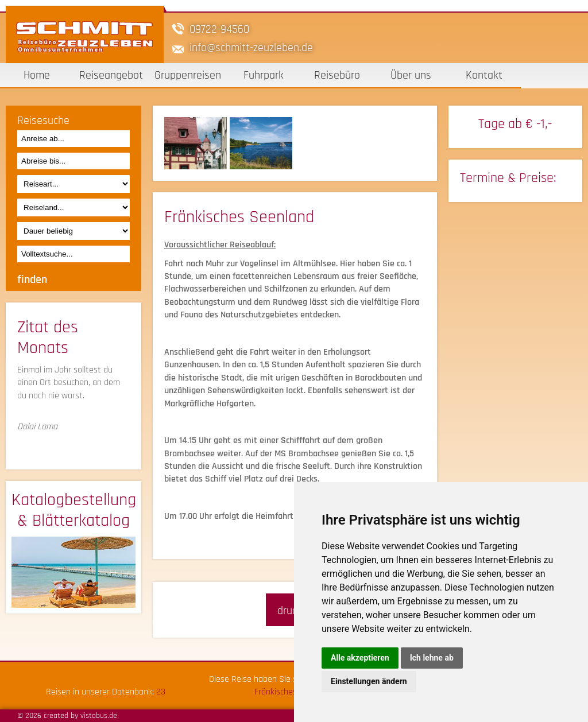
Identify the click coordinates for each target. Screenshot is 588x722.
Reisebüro (337, 75)
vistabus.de (99, 716)
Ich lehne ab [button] (432, 658)
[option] (197, 143)
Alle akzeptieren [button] (360, 658)
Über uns (411, 75)
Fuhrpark (264, 75)
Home (37, 75)
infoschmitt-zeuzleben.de (251, 48)
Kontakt (484, 75)
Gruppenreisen (188, 75)
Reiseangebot (111, 75)
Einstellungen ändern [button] (369, 681)
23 (161, 692)
